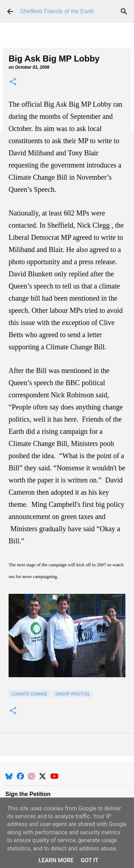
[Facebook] (20, 776)
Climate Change (29, 694)
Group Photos (73, 694)
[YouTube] (54, 776)
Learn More (56, 860)
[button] (13, 82)
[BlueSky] (9, 776)
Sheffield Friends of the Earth (57, 11)
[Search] (124, 11)
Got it (90, 860)
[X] (43, 776)
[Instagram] (31, 776)
